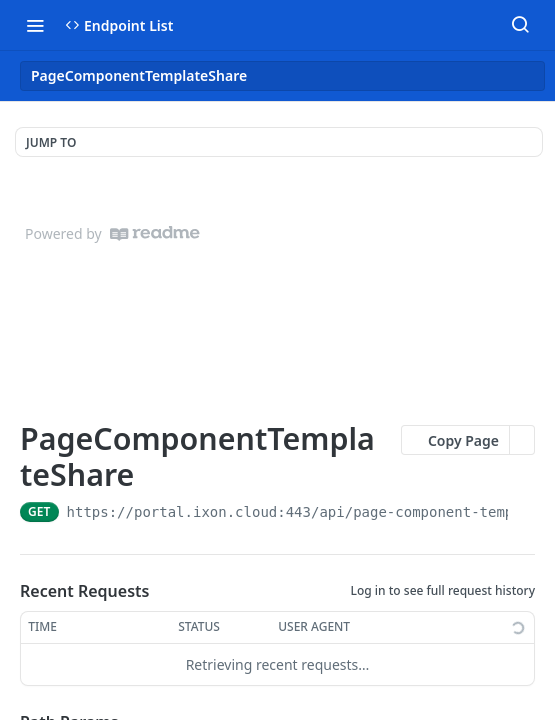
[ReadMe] (155, 233)
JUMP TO (51, 142)
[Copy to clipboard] (525, 512)
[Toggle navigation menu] (35, 25)
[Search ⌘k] (520, 25)
